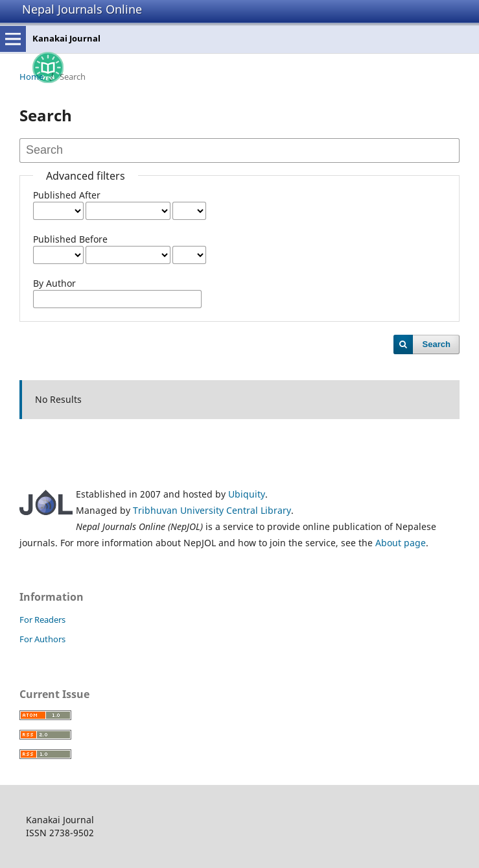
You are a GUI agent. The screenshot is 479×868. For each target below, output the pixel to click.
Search (437, 344)
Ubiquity (247, 494)
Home (31, 77)
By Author (54, 283)
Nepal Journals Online (82, 9)
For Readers (42, 620)
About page (401, 543)
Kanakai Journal (66, 38)
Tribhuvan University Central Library (212, 510)
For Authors (42, 639)
